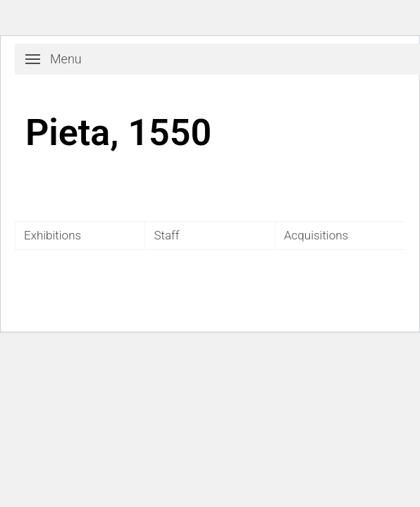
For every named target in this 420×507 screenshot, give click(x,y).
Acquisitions (316, 235)
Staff (166, 235)
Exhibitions (52, 235)
